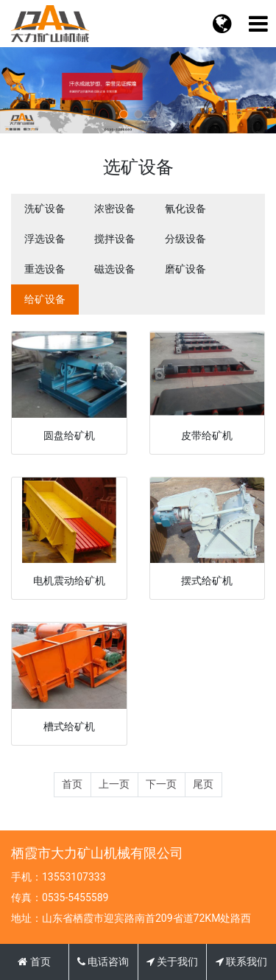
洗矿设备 (45, 209)
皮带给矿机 (207, 435)
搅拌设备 (115, 239)
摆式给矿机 (207, 581)
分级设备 (185, 239)
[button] (124, 114)
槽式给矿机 (69, 727)
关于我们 (172, 962)
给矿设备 (45, 299)
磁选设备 (115, 269)
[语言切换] (258, 24)
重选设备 (45, 269)
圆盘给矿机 (69, 435)
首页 (72, 784)
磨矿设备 (185, 269)
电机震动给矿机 (69, 581)
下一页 (161, 784)
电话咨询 (103, 962)
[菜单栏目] (222, 24)
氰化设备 (185, 209)
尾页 (203, 784)
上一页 (114, 784)
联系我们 (241, 962)
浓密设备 (115, 209)
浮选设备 (45, 239)
